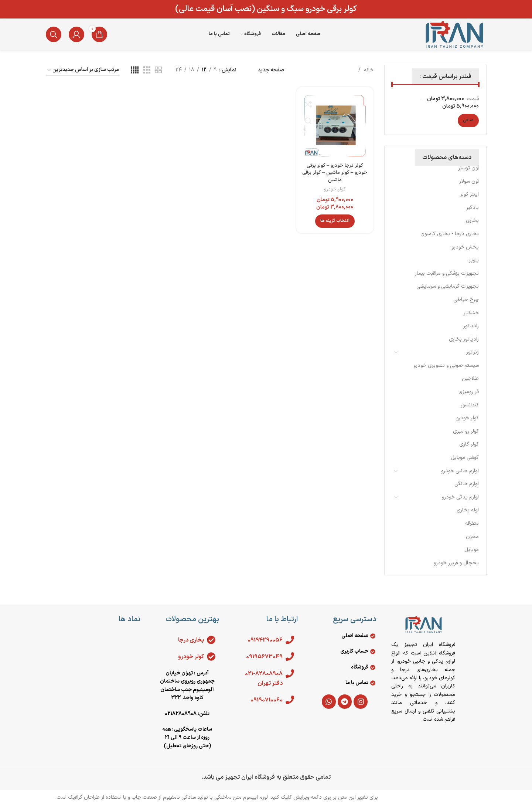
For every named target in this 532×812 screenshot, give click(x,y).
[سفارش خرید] (83, 77)
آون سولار (469, 188)
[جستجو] (54, 38)
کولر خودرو (468, 425)
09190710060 (265, 707)
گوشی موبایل (465, 464)
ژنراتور (473, 359)
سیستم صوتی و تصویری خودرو (446, 372)
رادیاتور (471, 333)
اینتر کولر (470, 201)
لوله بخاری (468, 517)
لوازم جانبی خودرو (460, 478)
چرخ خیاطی (466, 306)
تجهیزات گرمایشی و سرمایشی (448, 293)
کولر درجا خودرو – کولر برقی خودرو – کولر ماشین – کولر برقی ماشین (335, 179)
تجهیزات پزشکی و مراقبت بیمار (447, 280)
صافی (468, 127)
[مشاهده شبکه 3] (147, 77)
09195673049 (263, 663)
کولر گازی (469, 451)
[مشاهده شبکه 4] (135, 77)
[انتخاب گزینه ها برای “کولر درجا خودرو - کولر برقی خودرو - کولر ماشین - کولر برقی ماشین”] (335, 227)
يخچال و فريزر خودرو (456, 570)
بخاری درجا (191, 647)
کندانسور (470, 412)
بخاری (472, 227)
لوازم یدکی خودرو (460, 504)
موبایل (472, 556)
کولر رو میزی (466, 438)
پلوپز (474, 267)
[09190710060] (290, 707)
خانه (368, 77)
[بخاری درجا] (211, 647)
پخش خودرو (465, 254)
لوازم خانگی (467, 490)
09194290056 (264, 647)
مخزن (472, 543)
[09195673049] (290, 663)
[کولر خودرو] (211, 663)
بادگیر (473, 214)
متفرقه (472, 530)
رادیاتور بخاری (464, 346)
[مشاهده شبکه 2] (158, 77)
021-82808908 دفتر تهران (263, 685)
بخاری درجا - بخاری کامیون (450, 241)
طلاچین (470, 385)
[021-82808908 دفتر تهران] (290, 680)
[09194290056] (290, 647)
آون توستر (468, 175)
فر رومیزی (469, 398)
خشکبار (471, 320)
